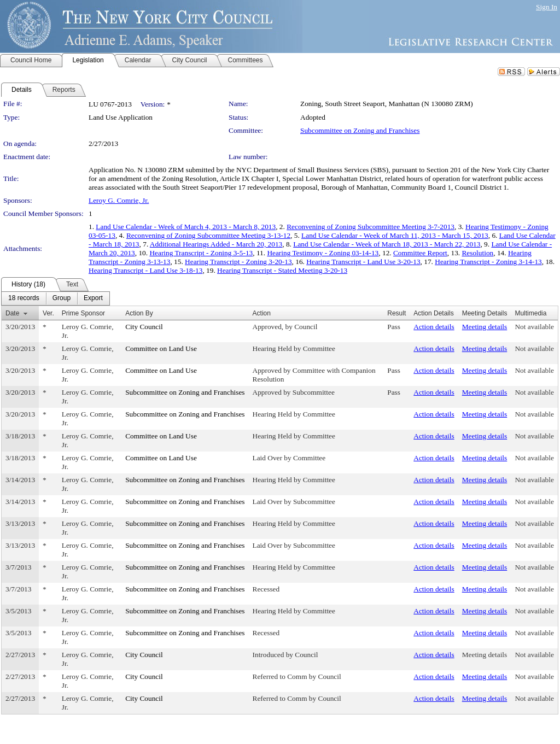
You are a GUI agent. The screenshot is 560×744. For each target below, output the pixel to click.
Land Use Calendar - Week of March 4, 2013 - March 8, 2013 (186, 227)
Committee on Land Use (161, 348)
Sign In (547, 7)
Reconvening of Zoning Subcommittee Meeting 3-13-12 (208, 235)
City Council (144, 327)
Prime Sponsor (83, 313)
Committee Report (420, 253)
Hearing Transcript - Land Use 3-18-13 (145, 270)
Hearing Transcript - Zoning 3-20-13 (238, 262)
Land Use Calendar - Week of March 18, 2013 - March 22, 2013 (387, 244)
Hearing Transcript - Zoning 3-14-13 (488, 262)
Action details (434, 327)
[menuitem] (24, 298)
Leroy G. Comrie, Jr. (119, 200)
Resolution (477, 253)
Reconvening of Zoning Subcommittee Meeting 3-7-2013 (371, 227)
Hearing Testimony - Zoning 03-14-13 (323, 253)
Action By (139, 313)
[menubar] (56, 298)
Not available (534, 327)
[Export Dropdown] (93, 298)
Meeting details (485, 327)
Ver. (48, 313)
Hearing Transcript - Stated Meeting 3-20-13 (282, 270)
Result (396, 313)
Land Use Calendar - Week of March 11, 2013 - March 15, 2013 (395, 235)
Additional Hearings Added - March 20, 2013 (216, 244)
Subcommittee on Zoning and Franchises (360, 130)
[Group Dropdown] (62, 298)
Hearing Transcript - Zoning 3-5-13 (201, 253)
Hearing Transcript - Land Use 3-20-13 (363, 262)
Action (262, 313)
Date (12, 313)
